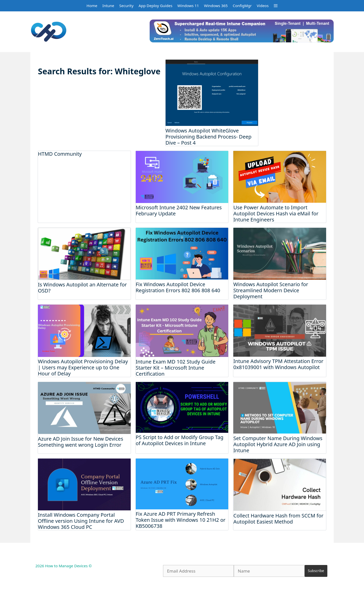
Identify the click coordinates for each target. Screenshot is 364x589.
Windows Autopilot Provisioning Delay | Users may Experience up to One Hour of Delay (83, 367)
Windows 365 (216, 6)
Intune (108, 6)
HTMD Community (60, 154)
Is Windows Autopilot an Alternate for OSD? (82, 288)
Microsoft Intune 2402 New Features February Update (179, 210)
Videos (263, 6)
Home (92, 6)
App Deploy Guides (155, 6)
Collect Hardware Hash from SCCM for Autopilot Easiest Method (278, 519)
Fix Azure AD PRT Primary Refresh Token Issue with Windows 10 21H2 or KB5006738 (181, 520)
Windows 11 (188, 6)
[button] (276, 6)
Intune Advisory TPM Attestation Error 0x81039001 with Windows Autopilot (278, 364)
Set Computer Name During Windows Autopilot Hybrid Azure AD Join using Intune (278, 444)
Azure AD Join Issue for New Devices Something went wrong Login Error (81, 442)
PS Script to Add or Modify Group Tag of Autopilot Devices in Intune (180, 440)
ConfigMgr (242, 6)
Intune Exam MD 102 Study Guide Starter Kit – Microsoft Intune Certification (176, 368)
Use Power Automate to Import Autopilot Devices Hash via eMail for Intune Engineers (276, 213)
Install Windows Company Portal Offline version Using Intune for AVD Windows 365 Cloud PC (81, 521)
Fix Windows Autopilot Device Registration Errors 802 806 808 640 (178, 287)
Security (126, 6)
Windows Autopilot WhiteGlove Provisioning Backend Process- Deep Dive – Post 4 (209, 137)
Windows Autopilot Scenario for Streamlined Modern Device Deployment (271, 290)
